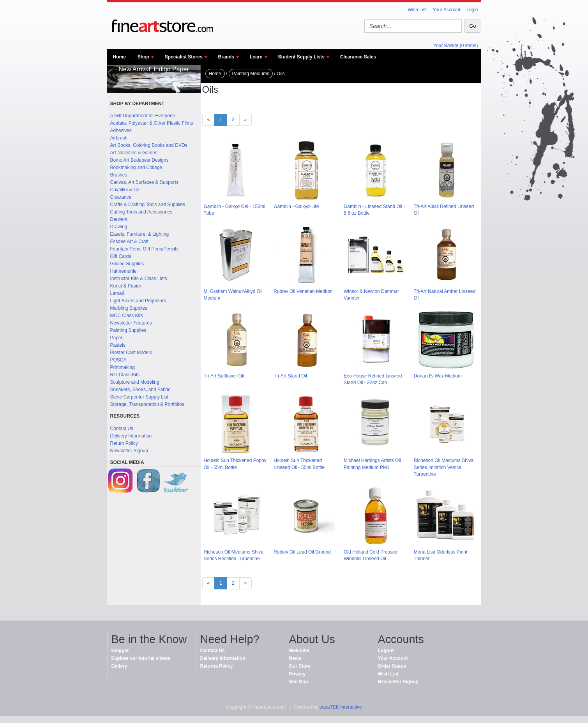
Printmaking (123, 367)
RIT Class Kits (125, 375)
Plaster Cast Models (131, 353)
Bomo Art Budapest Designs (139, 160)
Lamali (117, 293)
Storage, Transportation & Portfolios (147, 404)
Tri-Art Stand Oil (290, 376)
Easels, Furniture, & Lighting (140, 234)
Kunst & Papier (126, 286)
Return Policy (124, 443)
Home (119, 57)
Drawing (119, 227)
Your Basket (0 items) (456, 46)
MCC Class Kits (127, 316)
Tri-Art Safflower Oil (224, 376)
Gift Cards (121, 256)
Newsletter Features (131, 323)
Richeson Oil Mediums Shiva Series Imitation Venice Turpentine (444, 467)
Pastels (118, 345)
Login (472, 10)
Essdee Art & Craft (130, 242)
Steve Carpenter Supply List (139, 397)
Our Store (300, 666)
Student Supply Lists (301, 57)
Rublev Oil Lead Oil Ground (302, 552)
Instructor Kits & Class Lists (139, 279)
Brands (226, 57)
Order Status (392, 666)
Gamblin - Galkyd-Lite (296, 206)
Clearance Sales (358, 57)
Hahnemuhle (124, 271)
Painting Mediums (251, 74)
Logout (386, 651)
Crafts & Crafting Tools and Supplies (148, 205)
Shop (143, 57)
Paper (117, 338)
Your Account (447, 10)
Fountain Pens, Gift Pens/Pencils (144, 249)
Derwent (119, 219)
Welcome (299, 651)
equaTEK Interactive (341, 707)
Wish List (417, 10)
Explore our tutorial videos (141, 658)
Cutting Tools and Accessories (141, 212)
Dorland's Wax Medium (438, 376)
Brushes (119, 175)
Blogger (120, 651)
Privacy (298, 674)
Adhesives (121, 130)
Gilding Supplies (127, 264)
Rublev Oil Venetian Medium (303, 291)
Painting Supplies (128, 330)
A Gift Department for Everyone (143, 116)
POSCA (118, 360)
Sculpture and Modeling (135, 382)
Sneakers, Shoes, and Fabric (140, 390)
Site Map (299, 682)
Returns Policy (217, 666)
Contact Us (122, 429)
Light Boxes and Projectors (138, 301)
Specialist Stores (184, 57)
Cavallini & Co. (126, 190)
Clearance (121, 197)
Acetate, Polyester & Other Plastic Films (152, 123)
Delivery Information (131, 436)
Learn (256, 57)
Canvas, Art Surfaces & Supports (144, 182)
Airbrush (119, 138)
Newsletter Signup (129, 451)
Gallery (119, 666)
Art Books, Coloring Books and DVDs (149, 145)
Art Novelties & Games (134, 153)
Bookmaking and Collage (136, 168)
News (295, 658)
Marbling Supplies (129, 308)
